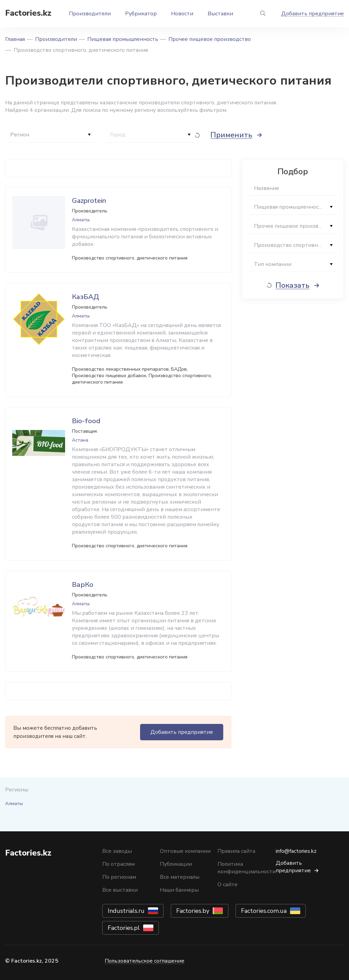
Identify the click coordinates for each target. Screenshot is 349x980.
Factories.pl (124, 928)
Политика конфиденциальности (247, 868)
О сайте (227, 885)
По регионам (119, 877)
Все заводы (117, 851)
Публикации (176, 864)
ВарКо (83, 585)
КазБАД (86, 297)
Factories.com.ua (264, 911)
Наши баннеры (179, 890)
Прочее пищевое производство (210, 39)
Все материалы (180, 877)
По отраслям (118, 864)
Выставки (220, 14)
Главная (15, 39)
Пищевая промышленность (123, 39)
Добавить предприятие (313, 14)
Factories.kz (28, 13)
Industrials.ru (126, 911)
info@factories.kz (296, 851)
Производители (90, 14)
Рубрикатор (141, 14)
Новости (182, 14)
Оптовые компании (185, 851)
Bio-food (86, 421)
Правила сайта (236, 851)
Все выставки (120, 890)
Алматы (14, 804)
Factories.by (193, 911)
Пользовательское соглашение (145, 961)
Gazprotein (89, 201)
